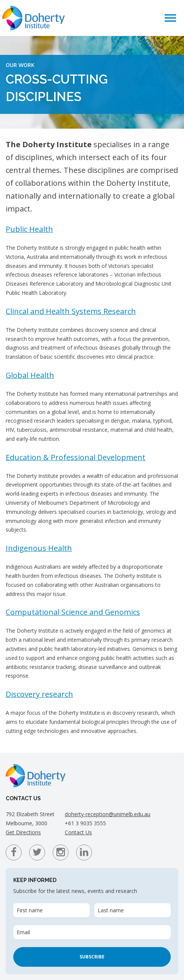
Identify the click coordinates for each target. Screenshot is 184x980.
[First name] (51, 910)
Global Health (30, 375)
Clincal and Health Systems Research (71, 311)
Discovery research (39, 694)
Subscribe (92, 957)
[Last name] (133, 910)
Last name (111, 910)
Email (23, 932)
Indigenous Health (39, 548)
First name (30, 910)
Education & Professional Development (76, 457)
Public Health (29, 229)
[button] (170, 18)
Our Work (20, 65)
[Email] (92, 932)
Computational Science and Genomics (73, 612)
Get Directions (23, 832)
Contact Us (78, 832)
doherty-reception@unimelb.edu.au (108, 814)
